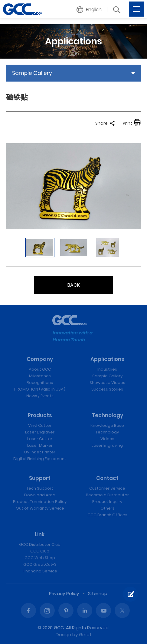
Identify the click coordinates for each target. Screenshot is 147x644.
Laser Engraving (107, 445)
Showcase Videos (107, 383)
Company (40, 359)
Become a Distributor (107, 495)
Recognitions (40, 383)
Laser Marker (40, 445)
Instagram (47, 610)
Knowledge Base (107, 425)
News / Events (40, 396)
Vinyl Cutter (40, 425)
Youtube (103, 610)
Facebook (28, 610)
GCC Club (40, 551)
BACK (74, 285)
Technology (107, 415)
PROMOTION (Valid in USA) (40, 389)
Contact (107, 478)
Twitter (122, 610)
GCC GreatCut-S (40, 564)
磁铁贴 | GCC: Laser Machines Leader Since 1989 (23, 9)
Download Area (40, 495)
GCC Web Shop (40, 558)
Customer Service (107, 488)
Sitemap (98, 593)
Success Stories (107, 389)
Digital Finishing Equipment (40, 459)
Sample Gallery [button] (32, 73)
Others (107, 508)
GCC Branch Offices (107, 515)
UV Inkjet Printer (40, 452)
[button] (89, 10)
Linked (85, 610)
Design (63, 634)
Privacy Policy (64, 593)
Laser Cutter (40, 439)
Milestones (40, 376)
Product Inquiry (107, 502)
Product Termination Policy (40, 502)
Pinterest (66, 610)
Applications (107, 359)
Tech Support (40, 488)
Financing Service (40, 571)
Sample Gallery (107, 376)
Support (40, 478)
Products (40, 415)
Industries (107, 369)
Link (40, 534)
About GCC (40, 369)
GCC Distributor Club (40, 544)
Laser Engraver (40, 432)
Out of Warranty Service (40, 508)
